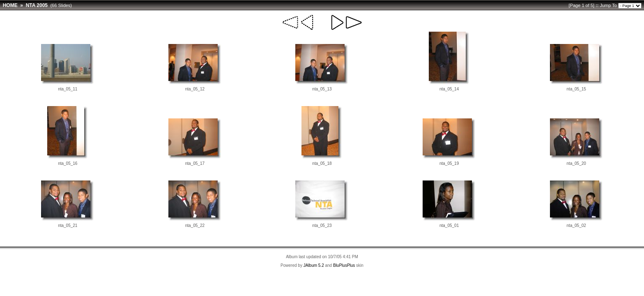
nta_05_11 (68, 89)
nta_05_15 (576, 89)
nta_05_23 (322, 225)
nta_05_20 (576, 163)
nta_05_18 (322, 163)
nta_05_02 (576, 225)
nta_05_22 (195, 225)
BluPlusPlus (344, 265)
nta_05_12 (195, 89)
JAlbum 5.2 (314, 265)
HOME (10, 5)
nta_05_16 (68, 163)
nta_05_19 (449, 163)
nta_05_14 (449, 89)
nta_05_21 (68, 225)
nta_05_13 (322, 89)
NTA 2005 (37, 5)
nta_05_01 (449, 225)
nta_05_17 (195, 163)
